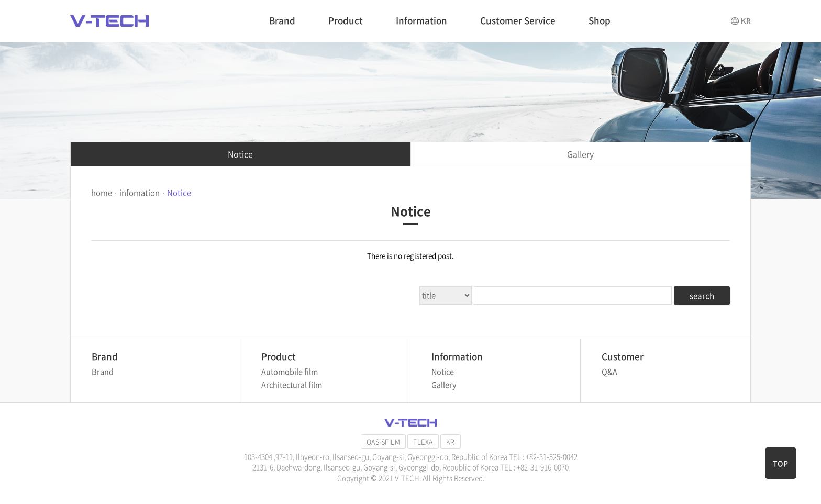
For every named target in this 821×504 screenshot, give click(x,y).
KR (451, 441)
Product (346, 20)
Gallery (580, 154)
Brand (282, 20)
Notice (240, 154)
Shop (600, 20)
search (702, 295)
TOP (780, 463)
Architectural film (292, 385)
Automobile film (290, 372)
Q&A (609, 372)
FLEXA (423, 441)
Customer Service (518, 20)
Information (421, 20)
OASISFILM (384, 441)
